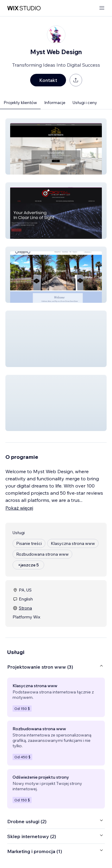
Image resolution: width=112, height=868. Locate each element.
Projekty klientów (20, 103)
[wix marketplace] (24, 8)
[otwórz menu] (102, 8)
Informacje (55, 103)
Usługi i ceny (85, 103)
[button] (56, 146)
